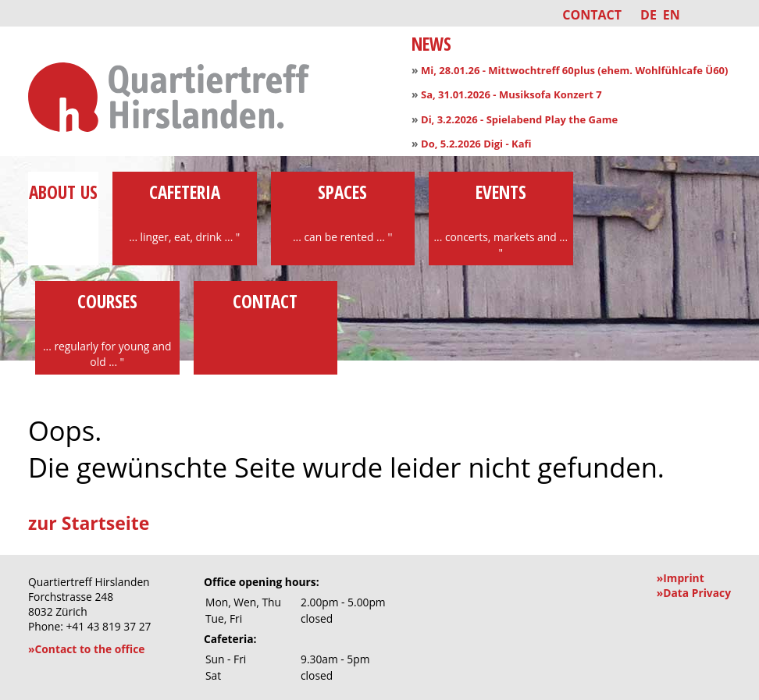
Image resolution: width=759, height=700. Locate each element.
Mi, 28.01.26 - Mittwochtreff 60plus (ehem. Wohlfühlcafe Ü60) (574, 70)
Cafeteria (185, 212)
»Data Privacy (694, 593)
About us (63, 204)
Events (501, 220)
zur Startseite (89, 523)
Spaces (343, 212)
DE (649, 15)
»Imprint (681, 578)
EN (672, 15)
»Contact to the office (86, 649)
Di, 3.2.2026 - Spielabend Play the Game (519, 119)
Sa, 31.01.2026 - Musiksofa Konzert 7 (511, 94)
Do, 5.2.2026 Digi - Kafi (476, 144)
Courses (107, 329)
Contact (592, 15)
